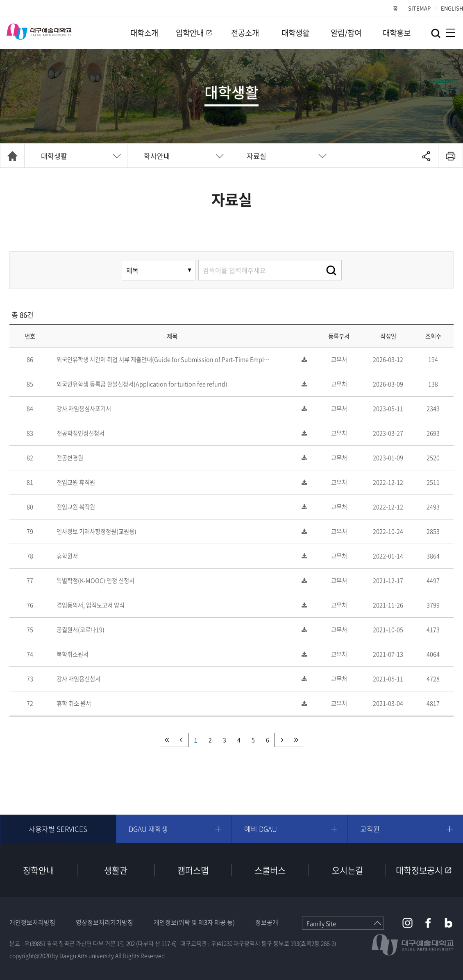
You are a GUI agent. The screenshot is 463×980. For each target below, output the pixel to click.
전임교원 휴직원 (76, 482)
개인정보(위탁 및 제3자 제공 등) (194, 922)
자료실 (256, 156)
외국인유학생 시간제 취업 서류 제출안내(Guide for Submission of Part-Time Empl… (163, 359)
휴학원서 (67, 556)
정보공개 (267, 922)
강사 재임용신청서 (78, 679)
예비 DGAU (261, 829)
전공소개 (245, 33)
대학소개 (144, 33)
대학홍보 (397, 33)
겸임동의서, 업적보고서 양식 (91, 605)
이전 (181, 740)
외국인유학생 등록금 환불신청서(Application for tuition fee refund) (142, 384)
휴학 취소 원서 (74, 703)
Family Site (321, 924)
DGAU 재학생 (148, 829)
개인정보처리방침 (32, 922)
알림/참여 (346, 33)
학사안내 (157, 156)
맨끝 (296, 740)
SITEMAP (419, 8)
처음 (167, 740)
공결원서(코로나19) (81, 630)
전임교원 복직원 (76, 507)
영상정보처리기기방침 (104, 922)
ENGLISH (452, 8)
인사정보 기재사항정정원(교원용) (96, 531)
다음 (282, 740)
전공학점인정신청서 (81, 433)
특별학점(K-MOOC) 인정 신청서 (95, 580)
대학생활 (295, 33)
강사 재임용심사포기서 (84, 409)
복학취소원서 (73, 654)
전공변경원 (70, 458)
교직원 (370, 829)
